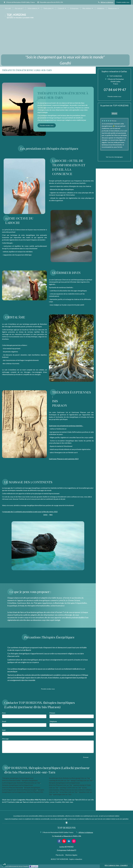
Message (5, 739)
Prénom (52, 713)
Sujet (4, 730)
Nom (4, 713)
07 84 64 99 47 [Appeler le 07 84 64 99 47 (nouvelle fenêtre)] (115, 90)
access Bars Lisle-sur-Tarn (69, 792)
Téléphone (53, 721)
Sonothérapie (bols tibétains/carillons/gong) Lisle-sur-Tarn (70, 778)
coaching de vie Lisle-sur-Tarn (59, 780)
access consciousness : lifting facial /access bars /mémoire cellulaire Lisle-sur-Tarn (70, 790)
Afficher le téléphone (107, 2)
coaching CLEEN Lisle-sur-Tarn (70, 787)
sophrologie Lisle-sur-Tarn (62, 794)
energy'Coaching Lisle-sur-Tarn (82, 780)
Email (4, 721)
